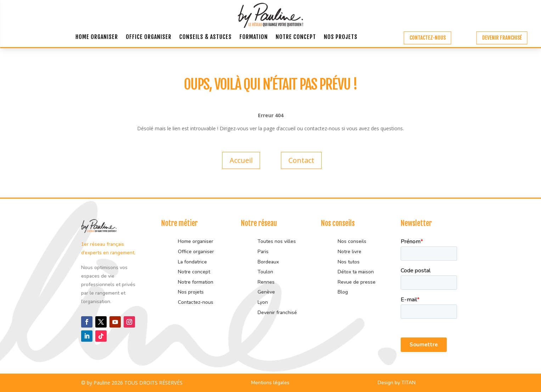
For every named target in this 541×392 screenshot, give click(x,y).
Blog (343, 292)
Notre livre (350, 252)
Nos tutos (349, 262)
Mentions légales (270, 383)
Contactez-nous (428, 38)
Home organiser (97, 37)
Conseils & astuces (205, 37)
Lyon (263, 302)
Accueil (241, 160)
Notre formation (196, 282)
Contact (301, 160)
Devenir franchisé (502, 38)
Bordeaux (268, 262)
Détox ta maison (356, 272)
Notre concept (296, 37)
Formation (254, 37)
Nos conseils (352, 241)
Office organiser (149, 37)
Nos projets (341, 37)
